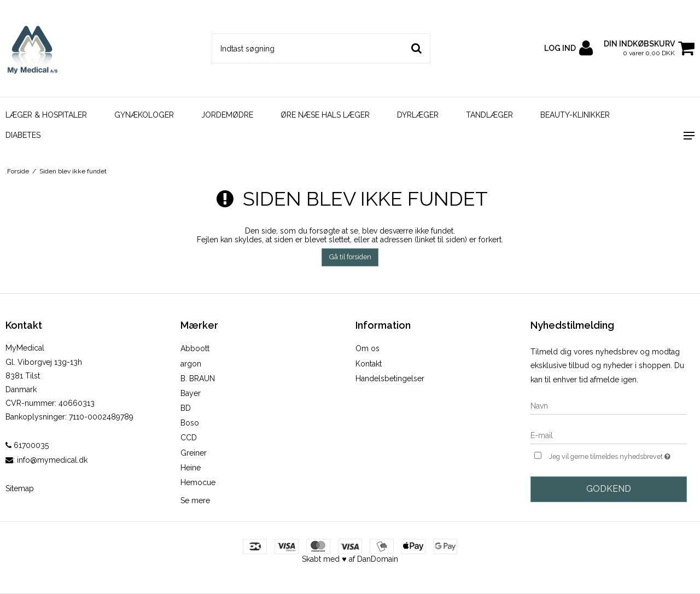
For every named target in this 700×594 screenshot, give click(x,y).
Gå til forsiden (350, 257)
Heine (191, 468)
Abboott (195, 348)
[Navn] (609, 405)
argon (191, 364)
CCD (189, 438)
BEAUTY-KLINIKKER (575, 115)
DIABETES (23, 135)
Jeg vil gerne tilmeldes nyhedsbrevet (618, 455)
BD (186, 408)
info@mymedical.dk (52, 460)
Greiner (194, 453)
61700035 (27, 445)
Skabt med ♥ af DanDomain (350, 559)
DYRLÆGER (418, 115)
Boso (190, 423)
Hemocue (198, 482)
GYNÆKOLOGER (144, 115)
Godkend (609, 489)
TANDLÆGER (489, 115)
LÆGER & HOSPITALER (46, 115)
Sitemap (20, 488)
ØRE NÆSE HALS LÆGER (325, 115)
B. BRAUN (198, 378)
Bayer (191, 393)
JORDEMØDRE (227, 115)
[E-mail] (609, 435)
